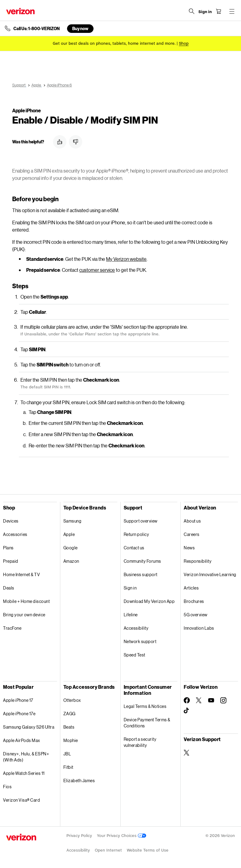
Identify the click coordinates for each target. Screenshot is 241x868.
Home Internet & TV (21, 574)
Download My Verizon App (149, 601)
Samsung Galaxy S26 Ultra (29, 727)
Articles (191, 588)
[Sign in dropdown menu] (205, 12)
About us (192, 521)
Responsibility (198, 561)
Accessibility (136, 628)
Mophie (71, 740)
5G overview (196, 615)
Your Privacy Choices (122, 836)
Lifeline (131, 615)
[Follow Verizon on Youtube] (211, 700)
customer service (97, 270)
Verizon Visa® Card (21, 800)
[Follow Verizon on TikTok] (187, 711)
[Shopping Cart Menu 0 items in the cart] (218, 11)
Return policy (136, 534)
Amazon (71, 561)
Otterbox (72, 700)
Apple (69, 534)
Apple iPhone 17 (18, 700)
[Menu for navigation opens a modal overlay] (232, 11)
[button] (60, 142)
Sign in (130, 588)
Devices (11, 521)
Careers (192, 534)
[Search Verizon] (192, 11)
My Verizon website (126, 259)
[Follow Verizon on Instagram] (223, 700)
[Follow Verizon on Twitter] (199, 700)
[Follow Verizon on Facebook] (187, 700)
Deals (9, 588)
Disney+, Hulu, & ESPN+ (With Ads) (26, 757)
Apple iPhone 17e (19, 714)
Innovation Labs (199, 628)
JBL (67, 754)
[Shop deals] (184, 43)
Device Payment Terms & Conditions (147, 723)
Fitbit (68, 767)
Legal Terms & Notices (145, 706)
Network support (140, 641)
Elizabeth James (79, 780)
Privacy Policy (79, 836)
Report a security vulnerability (140, 742)
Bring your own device (24, 615)
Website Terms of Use (148, 850)
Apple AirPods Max (22, 740)
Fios (7, 787)
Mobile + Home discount (26, 601)
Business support (141, 574)
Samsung (73, 521)
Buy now (80, 28)
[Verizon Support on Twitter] (187, 753)
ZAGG (69, 714)
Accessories (15, 534)
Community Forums (142, 561)
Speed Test (135, 655)
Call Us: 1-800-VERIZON (37, 29)
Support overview (141, 521)
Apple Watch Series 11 (24, 773)
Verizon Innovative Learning (210, 574)
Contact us (134, 548)
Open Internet (108, 850)
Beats (69, 727)
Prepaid (11, 561)
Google (71, 548)
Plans (8, 548)
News (189, 548)
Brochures (194, 601)
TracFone (12, 628)
